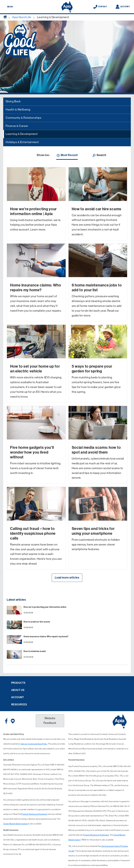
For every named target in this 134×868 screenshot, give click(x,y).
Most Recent (67, 155)
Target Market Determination (16, 824)
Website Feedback (50, 721)
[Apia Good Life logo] (20, 41)
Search (99, 155)
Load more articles (67, 578)
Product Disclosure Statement (34, 814)
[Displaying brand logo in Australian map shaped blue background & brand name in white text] (67, 7)
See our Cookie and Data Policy (34, 744)
